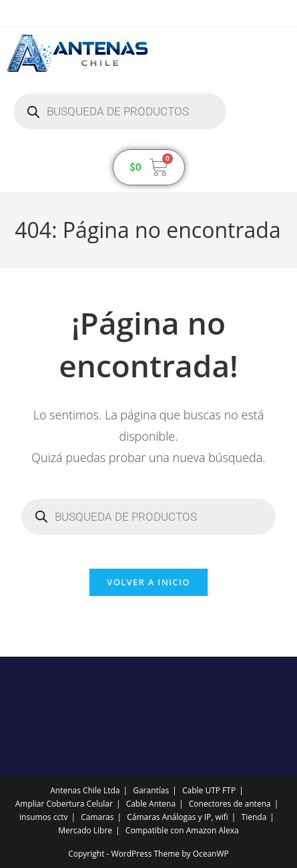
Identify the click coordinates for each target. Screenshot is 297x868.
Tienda (254, 817)
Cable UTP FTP (209, 790)
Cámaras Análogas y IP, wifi (178, 817)
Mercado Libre (85, 830)
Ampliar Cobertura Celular (64, 804)
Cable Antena (151, 804)
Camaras (97, 817)
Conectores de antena (230, 804)
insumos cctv (43, 817)
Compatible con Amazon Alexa (182, 830)
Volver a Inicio (148, 582)
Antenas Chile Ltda (85, 790)
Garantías (151, 790)
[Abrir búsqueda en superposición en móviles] (120, 111)
